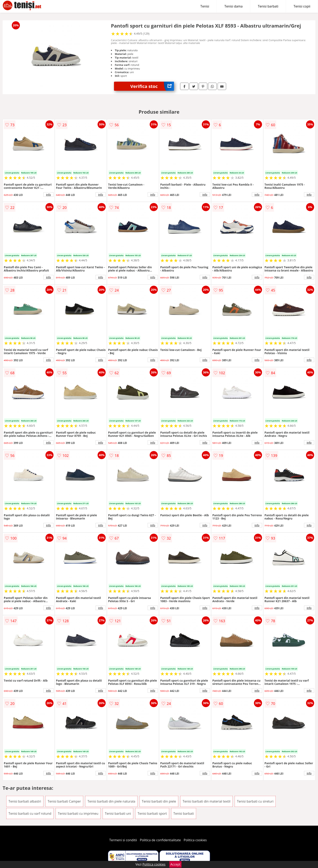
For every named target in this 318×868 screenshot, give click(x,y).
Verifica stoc (152, 86)
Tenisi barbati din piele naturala (111, 801)
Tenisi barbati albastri (25, 801)
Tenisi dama (233, 6)
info (48, 195)
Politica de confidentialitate (160, 840)
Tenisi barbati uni (118, 813)
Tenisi (205, 6)
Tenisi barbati (268, 6)
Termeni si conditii (123, 840)
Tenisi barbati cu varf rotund (30, 813)
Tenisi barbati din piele (159, 801)
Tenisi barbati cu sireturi (255, 801)
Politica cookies (195, 840)
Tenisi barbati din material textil (206, 801)
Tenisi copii (302, 6)
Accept (175, 864)
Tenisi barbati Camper (64, 801)
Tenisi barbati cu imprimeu (78, 813)
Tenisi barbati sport (152, 813)
